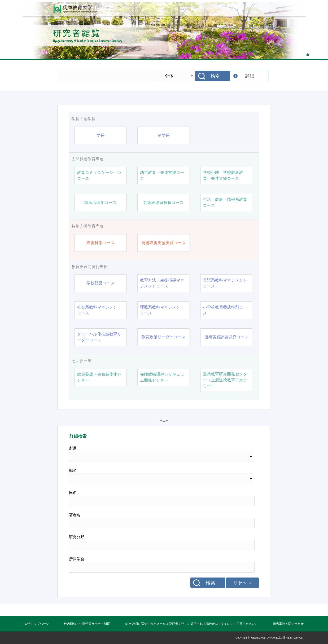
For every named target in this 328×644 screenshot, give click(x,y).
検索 (215, 76)
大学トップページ (37, 624)
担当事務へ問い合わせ (288, 624)
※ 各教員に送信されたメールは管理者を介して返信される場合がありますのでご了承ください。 (191, 624)
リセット (242, 583)
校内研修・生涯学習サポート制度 (87, 624)
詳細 (250, 76)
